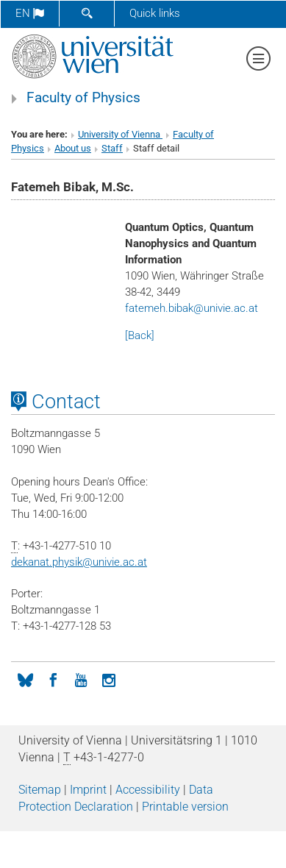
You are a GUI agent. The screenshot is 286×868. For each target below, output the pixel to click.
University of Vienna (120, 134)
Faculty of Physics (83, 98)
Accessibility (148, 790)
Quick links (155, 13)
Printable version (185, 807)
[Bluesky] (25, 679)
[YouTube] (81, 679)
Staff (112, 148)
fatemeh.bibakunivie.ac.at (192, 308)
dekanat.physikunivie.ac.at (79, 562)
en (30, 13)
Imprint (88, 790)
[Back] (140, 335)
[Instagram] (109, 679)
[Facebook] (53, 679)
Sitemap (40, 790)
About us (73, 148)
